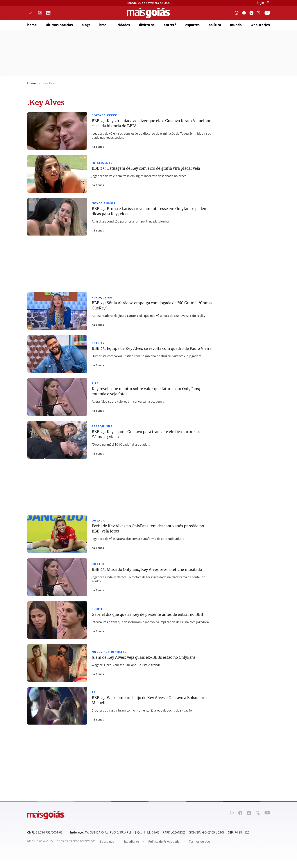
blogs (86, 25)
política (215, 25)
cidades (124, 25)
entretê (170, 25)
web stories (260, 25)
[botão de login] (268, 3)
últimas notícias (59, 25)
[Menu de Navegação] (30, 13)
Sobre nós (107, 842)
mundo (236, 25)
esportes (192, 25)
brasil (104, 25)
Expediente (131, 842)
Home (31, 83)
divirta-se (147, 25)
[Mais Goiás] (148, 13)
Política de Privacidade (164, 842)
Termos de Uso (200, 842)
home (32, 25)
